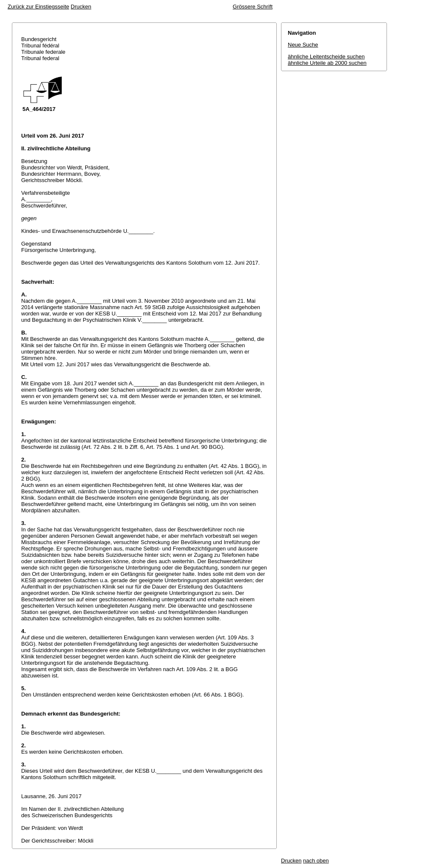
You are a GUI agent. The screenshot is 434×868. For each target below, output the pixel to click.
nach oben (316, 861)
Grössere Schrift (253, 7)
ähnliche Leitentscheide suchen (326, 57)
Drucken (81, 7)
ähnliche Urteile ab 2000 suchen (327, 63)
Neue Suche (303, 45)
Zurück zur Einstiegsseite (38, 7)
